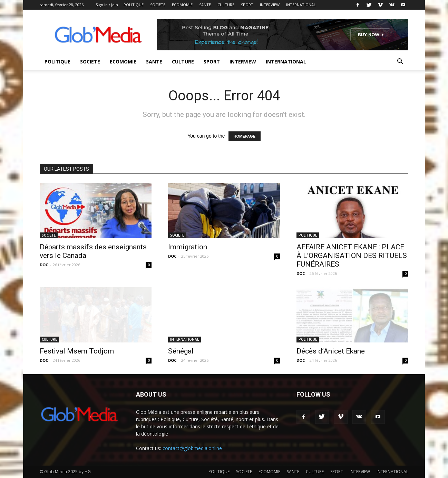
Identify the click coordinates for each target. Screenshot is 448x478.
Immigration (188, 247)
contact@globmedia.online (192, 448)
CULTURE (226, 5)
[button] (400, 62)
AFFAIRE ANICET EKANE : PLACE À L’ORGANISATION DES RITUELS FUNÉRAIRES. (352, 256)
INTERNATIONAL (301, 5)
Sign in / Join (107, 5)
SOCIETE (158, 5)
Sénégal (181, 351)
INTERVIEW (270, 5)
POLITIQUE (134, 5)
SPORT (247, 5)
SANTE (205, 5)
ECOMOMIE (182, 5)
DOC (44, 265)
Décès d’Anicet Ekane (331, 351)
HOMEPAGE (245, 136)
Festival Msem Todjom (77, 351)
